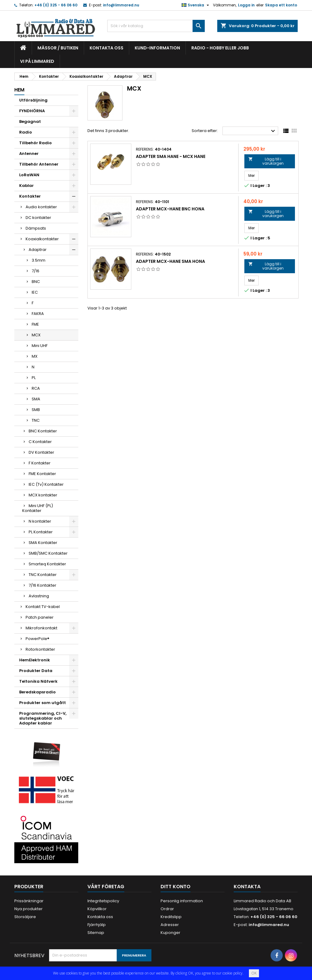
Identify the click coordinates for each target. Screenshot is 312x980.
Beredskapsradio (37, 692)
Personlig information (182, 901)
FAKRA (38, 314)
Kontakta (247, 887)
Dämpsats (36, 228)
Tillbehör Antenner (39, 164)
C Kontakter (40, 442)
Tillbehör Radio (35, 143)
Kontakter (30, 196)
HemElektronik (35, 660)
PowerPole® (37, 639)
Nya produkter (28, 909)
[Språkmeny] (196, 5)
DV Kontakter (41, 452)
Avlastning (39, 596)
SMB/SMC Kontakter (48, 553)
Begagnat (30, 122)
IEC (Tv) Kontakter (46, 484)
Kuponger (170, 933)
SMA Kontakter (43, 543)
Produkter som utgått (43, 703)
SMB (36, 410)
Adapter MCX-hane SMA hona (170, 261)
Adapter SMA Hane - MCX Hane (171, 156)
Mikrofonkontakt (41, 628)
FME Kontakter (42, 474)
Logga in (246, 5)
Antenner (29, 154)
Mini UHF (40, 346)
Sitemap (96, 933)
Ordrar (167, 909)
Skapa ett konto (281, 5)
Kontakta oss (106, 48)
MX (35, 356)
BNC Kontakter (43, 431)
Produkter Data (36, 671)
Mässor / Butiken (58, 48)
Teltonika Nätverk (38, 681)
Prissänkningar (29, 901)
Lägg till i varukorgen (266, 161)
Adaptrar (38, 250)
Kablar (27, 186)
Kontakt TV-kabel (43, 607)
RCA (36, 388)
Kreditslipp (171, 917)
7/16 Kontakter (43, 585)
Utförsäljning (33, 100)
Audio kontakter (41, 207)
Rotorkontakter (40, 649)
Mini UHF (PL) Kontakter (38, 508)
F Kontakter (40, 463)
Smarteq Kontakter (47, 564)
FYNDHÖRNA (32, 111)
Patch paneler (40, 617)
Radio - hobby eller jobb (220, 48)
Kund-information (157, 48)
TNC (36, 420)
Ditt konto (175, 887)
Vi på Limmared (37, 61)
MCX (36, 335)
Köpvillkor (97, 909)
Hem (19, 90)
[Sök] (156, 26)
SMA (36, 399)
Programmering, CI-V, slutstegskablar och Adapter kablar (43, 718)
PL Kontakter (41, 532)
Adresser (170, 925)
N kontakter (40, 521)
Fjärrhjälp (97, 925)
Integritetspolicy (103, 901)
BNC (36, 282)
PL (34, 378)
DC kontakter (38, 218)
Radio (26, 132)
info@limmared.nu (121, 5)
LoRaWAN (29, 175)
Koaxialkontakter (42, 239)
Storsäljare (25, 917)
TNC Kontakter (43, 575)
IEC (35, 292)
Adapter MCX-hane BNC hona (170, 209)
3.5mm (39, 260)
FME (35, 324)
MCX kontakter (43, 495)
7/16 (35, 271)
